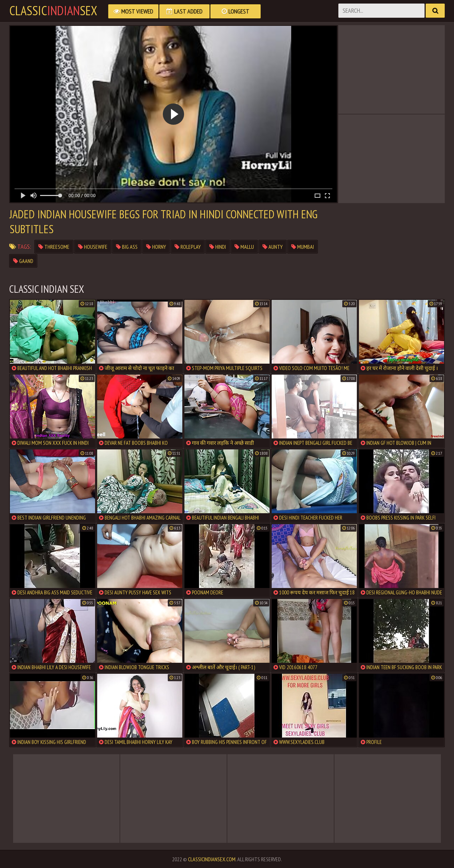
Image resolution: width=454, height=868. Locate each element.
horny (156, 247)
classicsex (53, 11)
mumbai (303, 247)
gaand (23, 261)
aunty (273, 247)
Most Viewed (133, 11)
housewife (93, 247)
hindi (218, 247)
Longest (236, 11)
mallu (244, 247)
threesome (54, 247)
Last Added (184, 11)
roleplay (188, 247)
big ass (127, 247)
